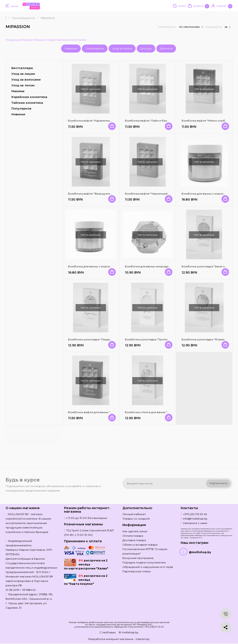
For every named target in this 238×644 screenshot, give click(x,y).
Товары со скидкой (136, 519)
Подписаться (218, 483)
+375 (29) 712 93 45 (195, 514)
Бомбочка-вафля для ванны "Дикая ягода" (98, 412)
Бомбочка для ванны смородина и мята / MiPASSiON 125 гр (166, 266)
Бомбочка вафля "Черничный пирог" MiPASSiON (159, 194)
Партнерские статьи (137, 571)
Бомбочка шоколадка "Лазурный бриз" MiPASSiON (104, 339)
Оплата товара (133, 536)
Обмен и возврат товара (140, 545)
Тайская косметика (27, 103)
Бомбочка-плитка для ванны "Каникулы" (154, 412)
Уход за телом (122, 48)
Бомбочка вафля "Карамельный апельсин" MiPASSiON (106, 121)
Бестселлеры (22, 68)
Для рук (146, 48)
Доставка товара (134, 540)
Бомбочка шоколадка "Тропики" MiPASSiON (156, 339)
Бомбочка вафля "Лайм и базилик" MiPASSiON (158, 121)
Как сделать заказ (135, 531)
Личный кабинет (134, 514)
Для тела (166, 48)
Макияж (18, 91)
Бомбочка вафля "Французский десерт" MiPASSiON (105, 194)
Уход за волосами (26, 79)
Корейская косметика (29, 97)
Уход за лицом (23, 74)
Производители (24, 18)
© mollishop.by (129, 632)
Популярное (95, 48)
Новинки (71, 48)
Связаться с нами (195, 523)
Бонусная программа (138, 558)
